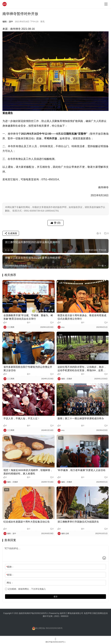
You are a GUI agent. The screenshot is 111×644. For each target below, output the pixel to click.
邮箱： (10, 575)
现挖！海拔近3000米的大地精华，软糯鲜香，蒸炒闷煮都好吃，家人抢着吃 (28, 472)
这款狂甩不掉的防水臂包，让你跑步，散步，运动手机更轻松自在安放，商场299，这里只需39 (82, 369)
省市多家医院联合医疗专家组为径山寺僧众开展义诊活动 (28, 369)
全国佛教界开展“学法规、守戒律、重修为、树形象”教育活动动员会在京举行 (28, 317)
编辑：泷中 (8, 22)
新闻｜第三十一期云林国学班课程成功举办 (81, 418)
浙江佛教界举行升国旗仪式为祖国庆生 (78, 522)
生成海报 (11, 233)
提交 (56, 597)
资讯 (42, 22)
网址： (10, 583)
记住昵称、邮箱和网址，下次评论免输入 (25, 589)
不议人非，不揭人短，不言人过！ (22, 418)
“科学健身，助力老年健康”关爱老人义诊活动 (82, 470)
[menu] (106, 4)
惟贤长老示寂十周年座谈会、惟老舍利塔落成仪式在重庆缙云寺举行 (82, 317)
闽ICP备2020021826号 (37, 613)
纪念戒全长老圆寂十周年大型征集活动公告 (27, 522)
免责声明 (88, 613)
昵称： (10, 567)
